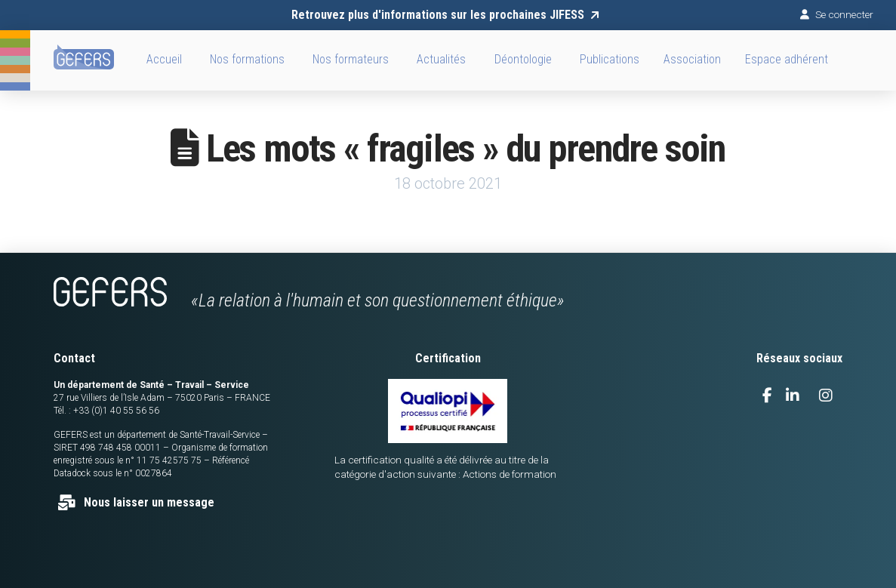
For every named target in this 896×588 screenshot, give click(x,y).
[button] (692, 60)
